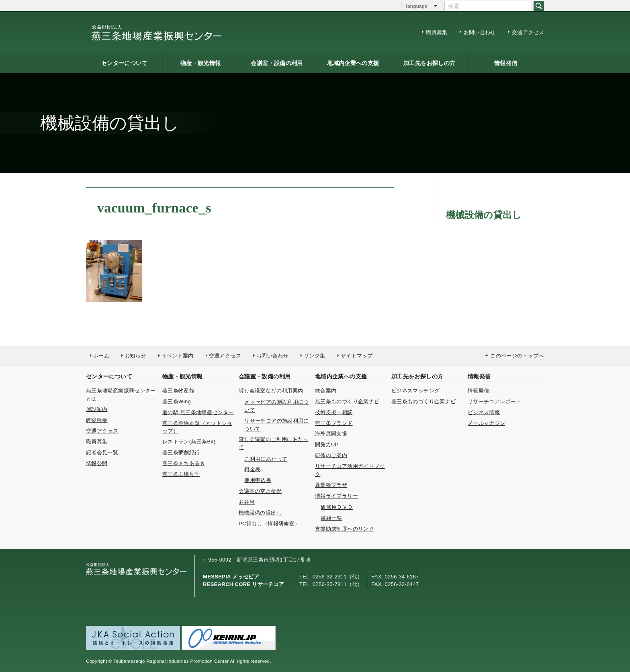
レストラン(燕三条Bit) (189, 442)
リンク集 (314, 356)
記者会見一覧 (102, 452)
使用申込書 (258, 480)
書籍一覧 (331, 518)
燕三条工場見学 (181, 474)
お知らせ (135, 356)
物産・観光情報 (201, 63)
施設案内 (97, 409)
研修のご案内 (331, 455)
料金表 (252, 469)
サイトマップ (357, 356)
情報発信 (506, 63)
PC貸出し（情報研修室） (269, 524)
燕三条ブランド (334, 423)
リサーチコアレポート (495, 401)
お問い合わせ (480, 32)
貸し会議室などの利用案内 (271, 391)
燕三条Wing (177, 401)
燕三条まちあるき (184, 463)
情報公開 (97, 463)
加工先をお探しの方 (429, 63)
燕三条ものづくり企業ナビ (347, 401)
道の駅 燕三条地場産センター (198, 412)
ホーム (101, 356)
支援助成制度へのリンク (345, 529)
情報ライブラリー (336, 496)
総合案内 (326, 391)
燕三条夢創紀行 (181, 452)
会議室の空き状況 (260, 491)
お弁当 (247, 502)
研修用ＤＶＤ (337, 507)
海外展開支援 (331, 434)
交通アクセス (528, 32)
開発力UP (327, 444)
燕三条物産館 (178, 391)
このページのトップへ (517, 356)
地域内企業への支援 (353, 63)
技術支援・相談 (334, 412)
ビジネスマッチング (415, 391)
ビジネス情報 (484, 412)
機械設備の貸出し (260, 513)
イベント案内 (178, 356)
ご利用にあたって (266, 459)
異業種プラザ (331, 485)
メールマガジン (487, 423)
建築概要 (97, 420)
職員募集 (437, 32)
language (417, 6)
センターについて (124, 63)
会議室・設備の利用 (277, 63)
